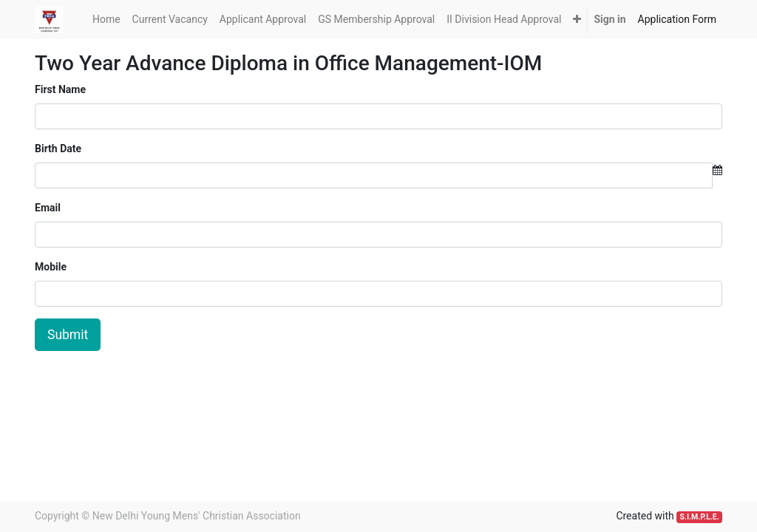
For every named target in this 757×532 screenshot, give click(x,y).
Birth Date (58, 149)
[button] (577, 20)
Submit (68, 335)
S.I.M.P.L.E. (699, 517)
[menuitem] (106, 20)
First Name (60, 89)
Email (48, 208)
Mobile (51, 267)
